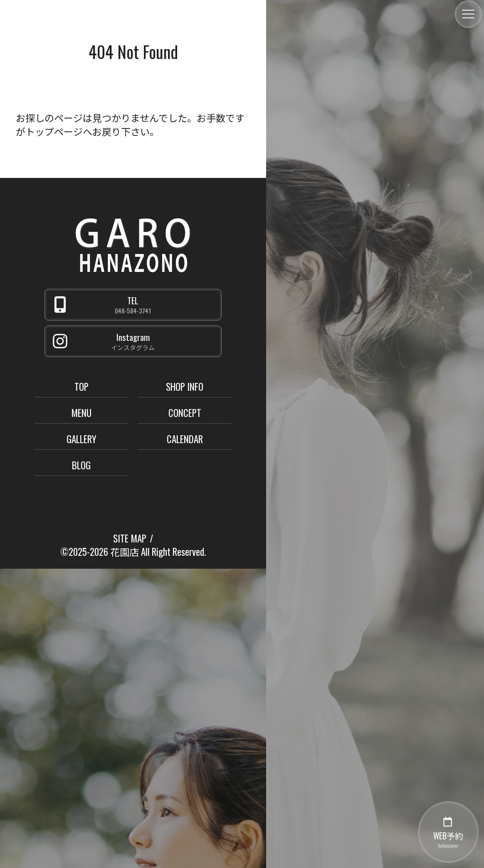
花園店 (125, 552)
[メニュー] (468, 14)
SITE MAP (130, 538)
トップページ (54, 131)
